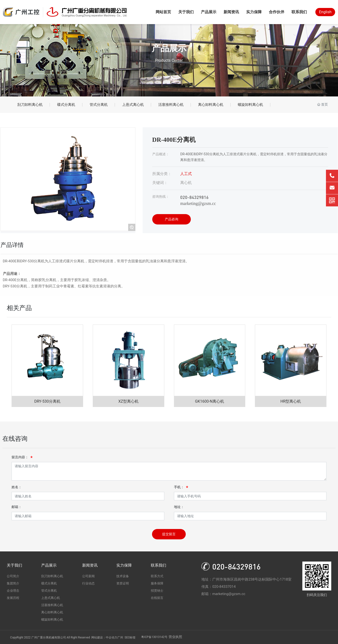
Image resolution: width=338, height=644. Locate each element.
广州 (120, 637)
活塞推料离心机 (171, 105)
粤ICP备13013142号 (154, 637)
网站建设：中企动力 (104, 637)
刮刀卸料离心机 (30, 105)
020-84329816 (194, 197)
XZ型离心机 (128, 401)
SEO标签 (130, 637)
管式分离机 (99, 105)
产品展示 (169, 48)
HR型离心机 (291, 401)
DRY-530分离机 (47, 401)
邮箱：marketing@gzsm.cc (223, 594)
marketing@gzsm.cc (198, 203)
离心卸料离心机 (211, 105)
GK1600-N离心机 (209, 401)
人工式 (186, 174)
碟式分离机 (66, 105)
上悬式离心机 (133, 105)
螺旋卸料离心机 (250, 105)
